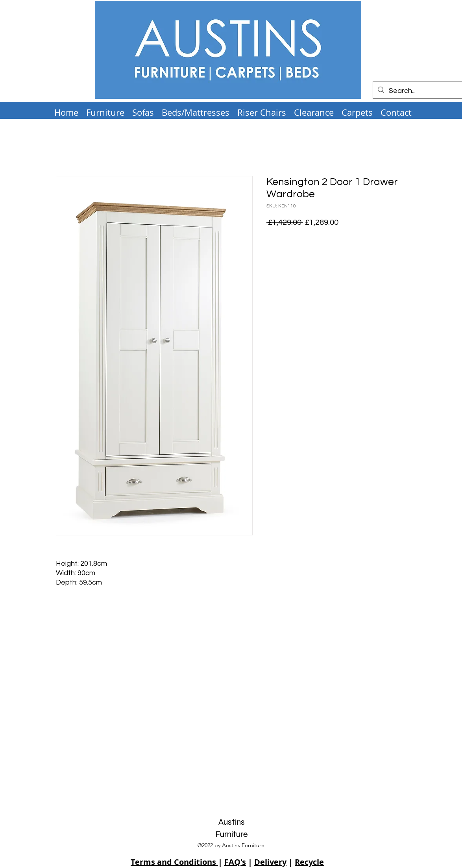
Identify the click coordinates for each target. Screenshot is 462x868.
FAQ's (235, 862)
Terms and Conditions (174, 862)
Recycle (309, 862)
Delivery (270, 862)
